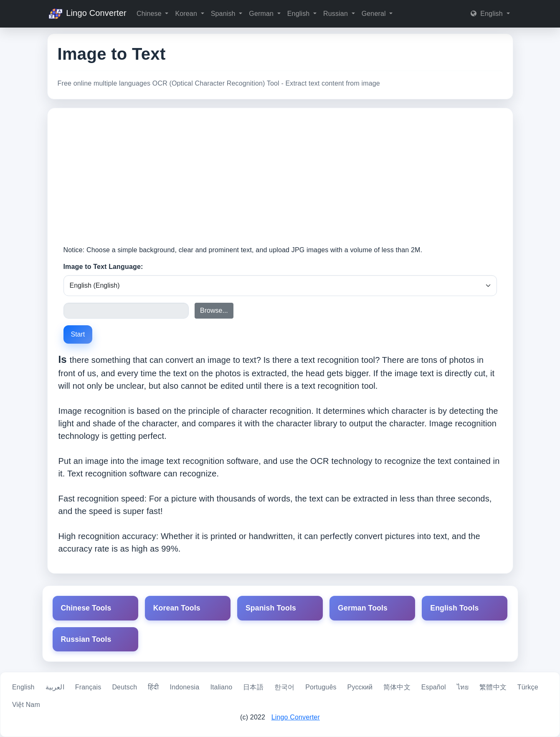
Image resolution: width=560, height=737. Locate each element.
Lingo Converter (87, 14)
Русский (360, 687)
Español (434, 687)
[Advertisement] (280, 182)
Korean (187, 14)
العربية (55, 687)
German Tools (363, 608)
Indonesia (185, 687)
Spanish (224, 14)
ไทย (463, 687)
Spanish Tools (271, 608)
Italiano (221, 687)
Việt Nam (26, 705)
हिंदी (153, 687)
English (299, 14)
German (262, 14)
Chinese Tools (86, 608)
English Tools (454, 608)
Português (321, 687)
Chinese (150, 14)
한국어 (284, 687)
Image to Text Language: (103, 267)
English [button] (488, 14)
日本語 (253, 687)
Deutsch (124, 687)
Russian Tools (86, 639)
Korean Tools (177, 608)
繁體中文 (493, 687)
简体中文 (397, 687)
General (375, 14)
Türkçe (528, 687)
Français (88, 687)
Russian (337, 14)
